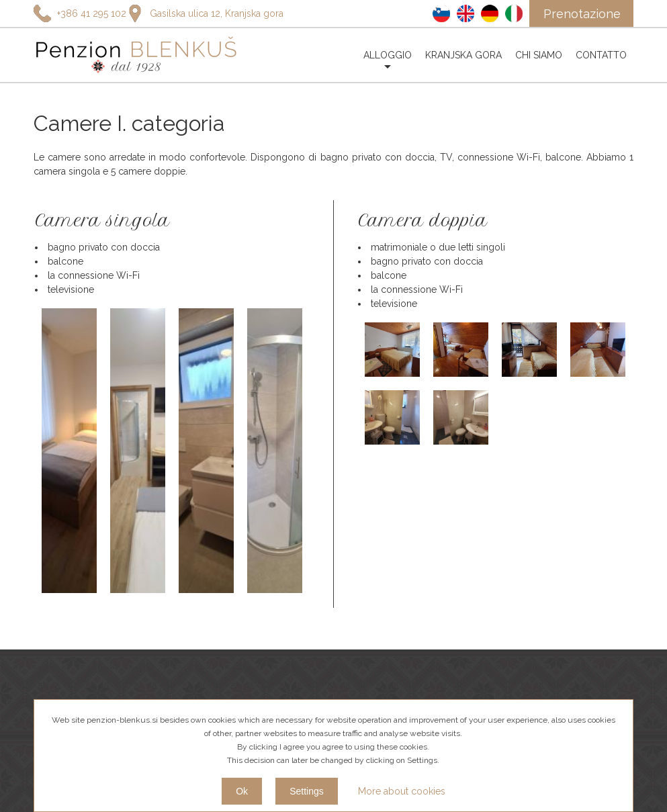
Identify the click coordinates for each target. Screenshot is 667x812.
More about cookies (402, 791)
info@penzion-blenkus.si (86, 665)
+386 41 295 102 (69, 626)
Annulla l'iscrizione (591, 637)
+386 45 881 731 (70, 645)
